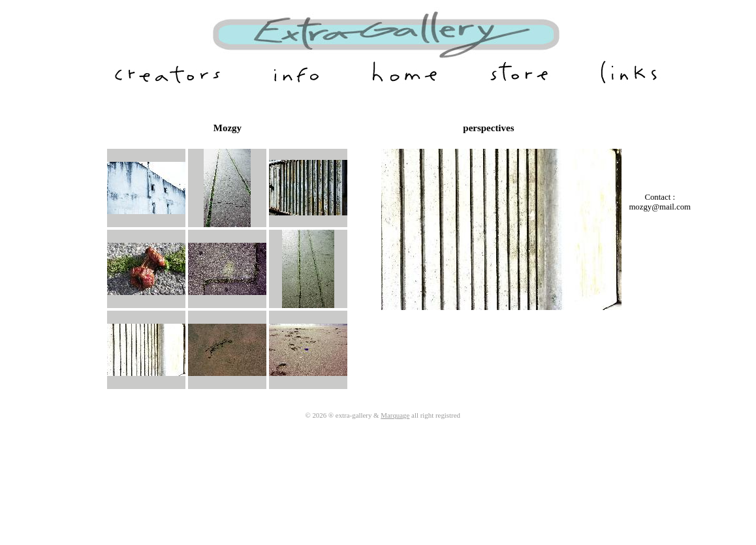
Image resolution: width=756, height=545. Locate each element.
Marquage (395, 415)
